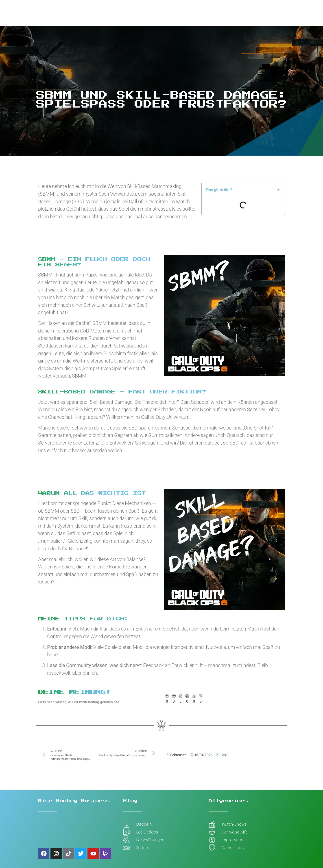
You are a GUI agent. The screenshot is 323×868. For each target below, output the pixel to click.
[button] (278, 190)
